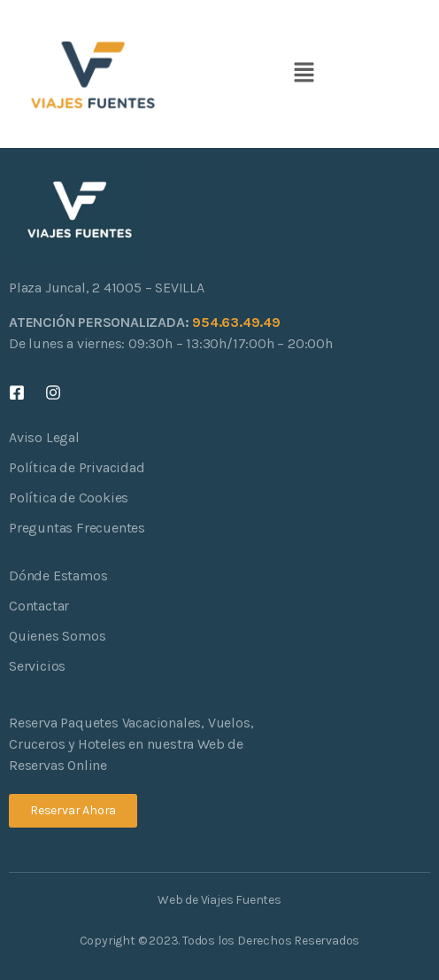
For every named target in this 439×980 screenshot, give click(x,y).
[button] (304, 74)
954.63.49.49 (236, 322)
